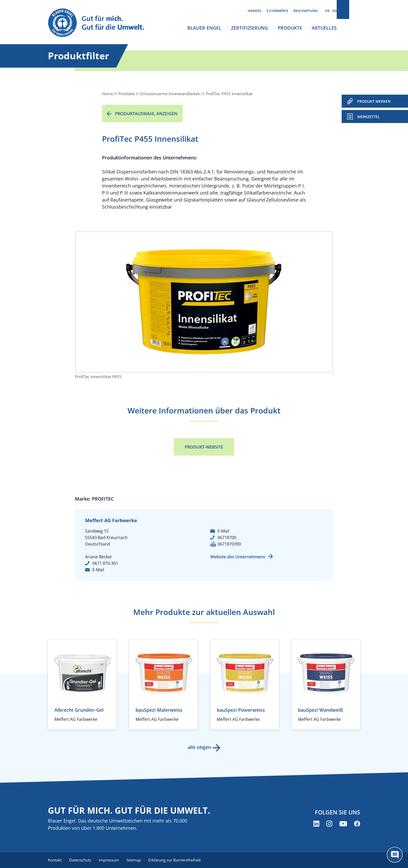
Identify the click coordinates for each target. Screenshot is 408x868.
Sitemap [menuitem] (136, 860)
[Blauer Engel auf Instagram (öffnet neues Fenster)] (329, 824)
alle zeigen (199, 747)
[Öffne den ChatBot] (395, 855)
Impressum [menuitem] (111, 860)
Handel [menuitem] (255, 11)
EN (334, 11)
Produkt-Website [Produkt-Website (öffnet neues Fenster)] (204, 447)
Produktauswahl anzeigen (146, 114)
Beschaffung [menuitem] (306, 11)
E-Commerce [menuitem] (278, 11)
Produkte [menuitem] (290, 28)
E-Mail (98, 570)
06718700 (227, 537)
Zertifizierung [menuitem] (250, 28)
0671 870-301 (105, 563)
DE (327, 11)
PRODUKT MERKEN (374, 101)
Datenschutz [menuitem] (81, 860)
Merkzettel (369, 117)
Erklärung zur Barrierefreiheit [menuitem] (178, 860)
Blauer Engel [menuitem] (204, 28)
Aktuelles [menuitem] (324, 28)
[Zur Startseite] (101, 23)
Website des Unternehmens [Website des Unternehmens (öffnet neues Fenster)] (238, 557)
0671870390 (229, 544)
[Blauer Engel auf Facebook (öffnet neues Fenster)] (357, 824)
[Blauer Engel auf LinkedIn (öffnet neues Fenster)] (316, 824)
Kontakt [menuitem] (55, 860)
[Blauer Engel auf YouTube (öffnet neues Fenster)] (343, 824)
